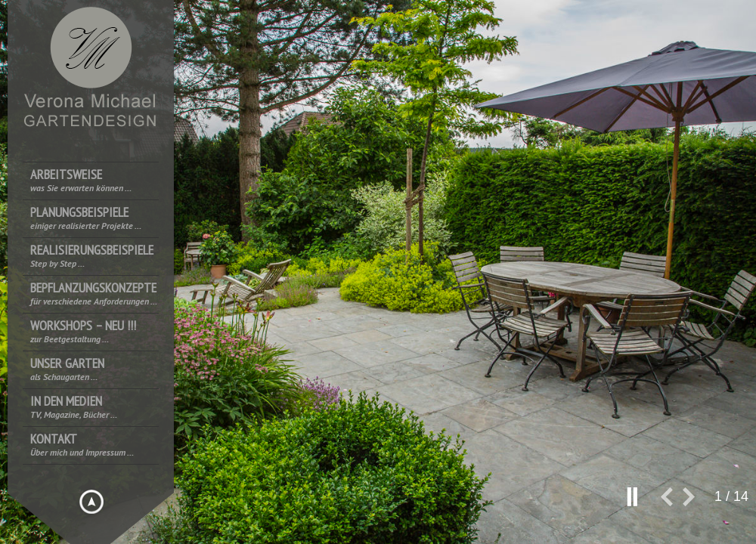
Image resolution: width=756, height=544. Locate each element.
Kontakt (82, 445)
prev (672, 503)
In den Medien (74, 407)
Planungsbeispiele (86, 218)
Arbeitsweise (81, 180)
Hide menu (91, 502)
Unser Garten (67, 369)
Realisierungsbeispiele (92, 256)
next (694, 503)
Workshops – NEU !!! (83, 331)
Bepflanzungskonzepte (94, 294)
